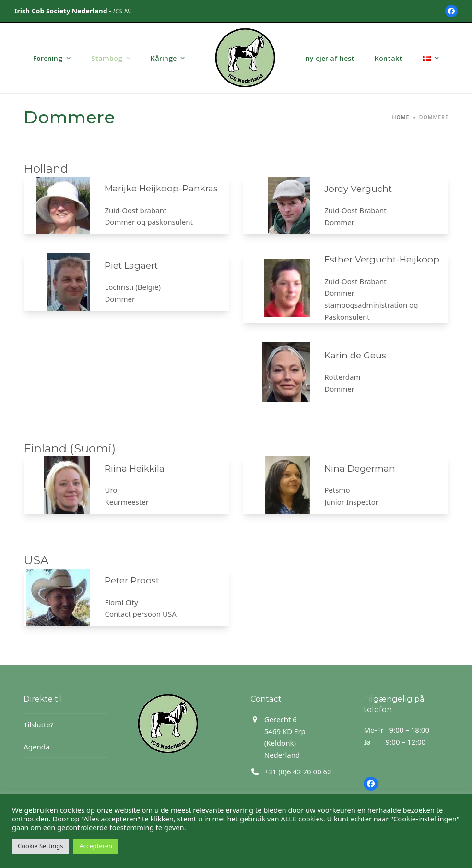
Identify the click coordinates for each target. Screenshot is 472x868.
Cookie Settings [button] (40, 846)
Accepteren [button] (96, 846)
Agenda (36, 747)
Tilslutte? (38, 725)
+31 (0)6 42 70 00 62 (298, 772)
